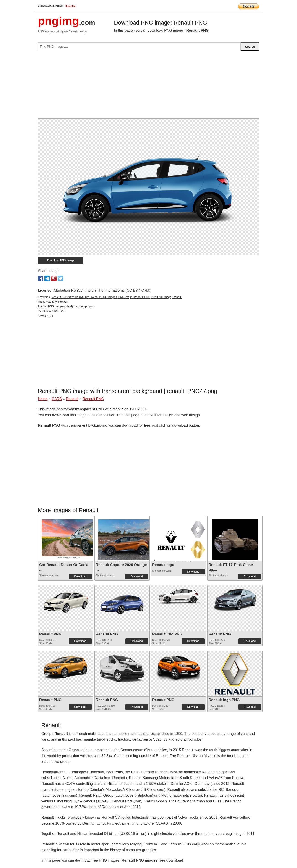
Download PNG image (61, 260)
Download (80, 577)
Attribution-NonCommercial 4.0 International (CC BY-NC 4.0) (102, 290)
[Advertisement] (148, 87)
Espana (70, 6)
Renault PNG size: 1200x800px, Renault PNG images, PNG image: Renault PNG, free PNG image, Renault (117, 297)
